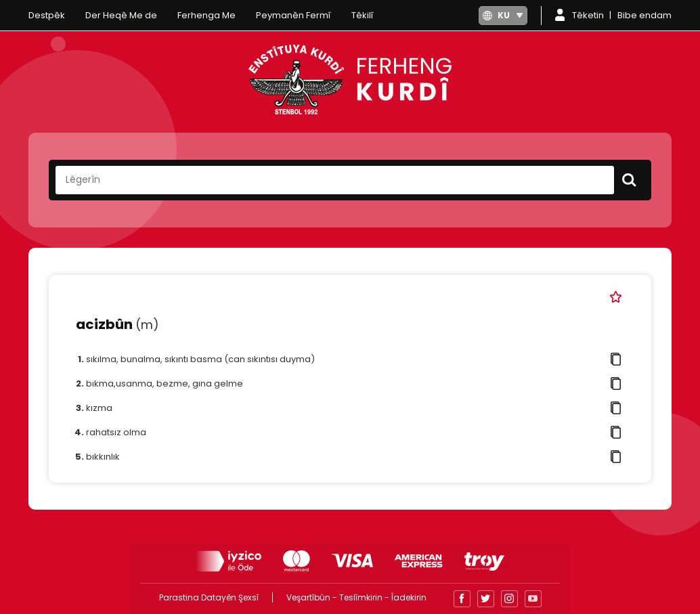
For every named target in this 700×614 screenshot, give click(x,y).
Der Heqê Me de (121, 15)
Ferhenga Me (206, 15)
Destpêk (47, 15)
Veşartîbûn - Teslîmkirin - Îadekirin (356, 597)
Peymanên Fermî (293, 15)
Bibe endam (644, 15)
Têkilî (363, 15)
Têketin (588, 15)
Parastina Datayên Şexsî (209, 597)
